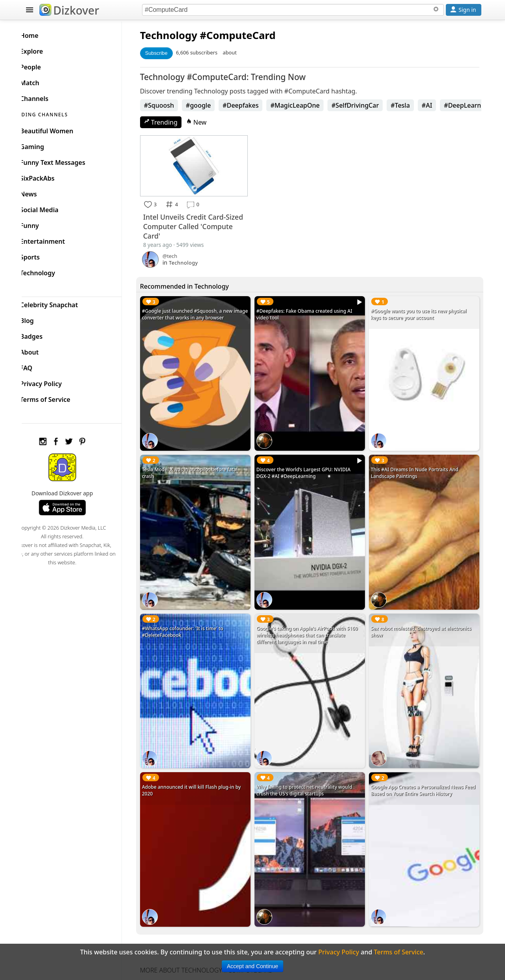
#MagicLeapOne (307, 105)
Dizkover (69, 10)
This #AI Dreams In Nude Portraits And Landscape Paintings (419, 465)
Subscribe (168, 53)
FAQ (39, 366)
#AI (439, 105)
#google (210, 105)
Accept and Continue (252, 966)
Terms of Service (58, 398)
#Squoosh (171, 105)
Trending (173, 122)
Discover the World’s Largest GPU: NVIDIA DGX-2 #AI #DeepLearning (311, 465)
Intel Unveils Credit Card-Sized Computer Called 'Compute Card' (196, 224)
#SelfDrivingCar (367, 105)
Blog (40, 319)
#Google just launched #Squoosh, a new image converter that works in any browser (203, 312)
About (42, 350)
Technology (180, 35)
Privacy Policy (54, 382)
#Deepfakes (253, 105)
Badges (44, 334)
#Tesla (412, 105)
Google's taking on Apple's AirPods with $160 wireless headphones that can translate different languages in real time (315, 622)
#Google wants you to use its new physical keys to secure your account (423, 312)
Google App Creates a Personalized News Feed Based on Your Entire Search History (421, 771)
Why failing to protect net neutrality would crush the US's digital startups (312, 771)
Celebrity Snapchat (62, 303)
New (208, 122)
